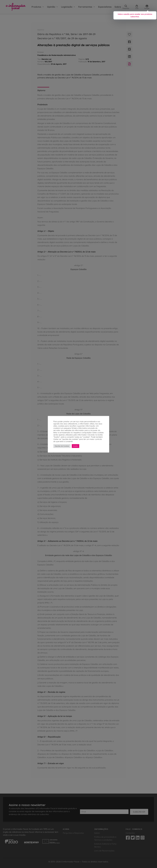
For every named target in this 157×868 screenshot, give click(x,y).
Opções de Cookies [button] (62, 446)
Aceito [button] (75, 446)
